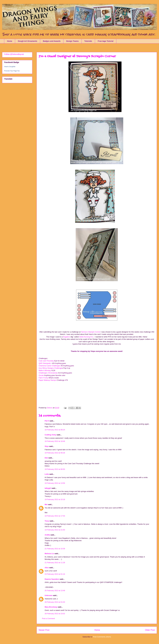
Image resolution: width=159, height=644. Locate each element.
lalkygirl (48, 488)
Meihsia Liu (49, 554)
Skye (47, 446)
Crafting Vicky (50, 435)
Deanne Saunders (52, 579)
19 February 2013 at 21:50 (55, 530)
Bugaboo (67, 337)
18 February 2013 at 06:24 (55, 430)
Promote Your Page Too (12, 71)
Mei (46, 504)
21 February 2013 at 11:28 (55, 563)
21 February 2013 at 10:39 (55, 549)
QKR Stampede (45, 363)
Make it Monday (45, 370)
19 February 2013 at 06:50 (55, 469)
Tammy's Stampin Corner (91, 332)
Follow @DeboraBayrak (14, 54)
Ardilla (47, 535)
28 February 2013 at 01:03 (55, 602)
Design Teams (72, 41)
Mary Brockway (51, 607)
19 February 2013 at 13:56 (55, 483)
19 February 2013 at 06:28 (55, 453)
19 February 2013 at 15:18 (55, 499)
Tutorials (88, 41)
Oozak (41, 375)
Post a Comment (48, 618)
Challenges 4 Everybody (48, 373)
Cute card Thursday (46, 361)
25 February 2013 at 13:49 (55, 591)
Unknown (49, 595)
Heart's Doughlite (10, 67)
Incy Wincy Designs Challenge (50, 368)
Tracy (47, 521)
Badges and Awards (52, 41)
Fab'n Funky (43, 378)
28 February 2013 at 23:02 (55, 614)
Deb (46, 458)
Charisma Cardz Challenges (50, 366)
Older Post (150, 630)
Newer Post (44, 630)
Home (10, 41)
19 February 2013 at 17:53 (55, 516)
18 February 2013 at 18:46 (55, 441)
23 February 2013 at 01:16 (55, 574)
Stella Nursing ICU (86, 337)
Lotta (47, 474)
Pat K (47, 421)
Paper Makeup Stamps (48, 380)
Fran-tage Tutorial (106, 41)
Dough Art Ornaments (28, 41)
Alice (47, 568)
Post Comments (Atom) (102, 637)
